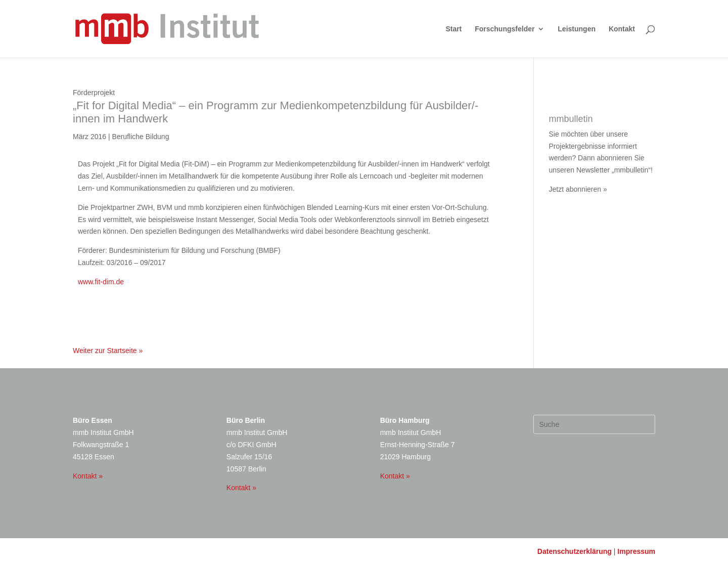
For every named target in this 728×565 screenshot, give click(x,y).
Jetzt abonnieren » (578, 189)
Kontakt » (88, 476)
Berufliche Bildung (141, 137)
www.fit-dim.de (101, 282)
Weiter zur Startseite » (108, 351)
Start (453, 29)
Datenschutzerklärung (575, 551)
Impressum (636, 551)
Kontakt (622, 29)
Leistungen (577, 29)
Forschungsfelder (505, 29)
